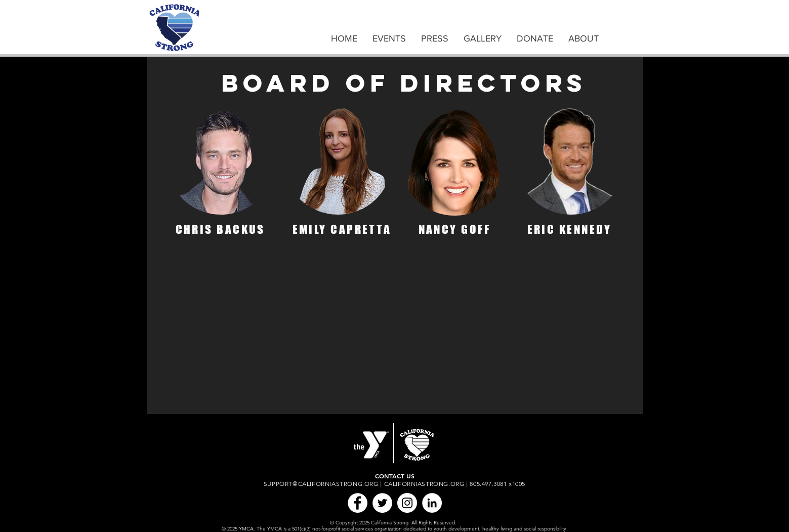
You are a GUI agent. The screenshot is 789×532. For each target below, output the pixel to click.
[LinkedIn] (432, 503)
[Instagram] (407, 503)
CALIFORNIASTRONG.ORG (424, 484)
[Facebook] (358, 503)
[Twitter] (382, 503)
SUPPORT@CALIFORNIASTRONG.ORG (321, 484)
